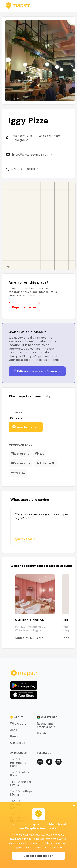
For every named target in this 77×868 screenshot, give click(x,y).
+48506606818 (25, 169)
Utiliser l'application (38, 856)
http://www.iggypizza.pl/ (32, 155)
